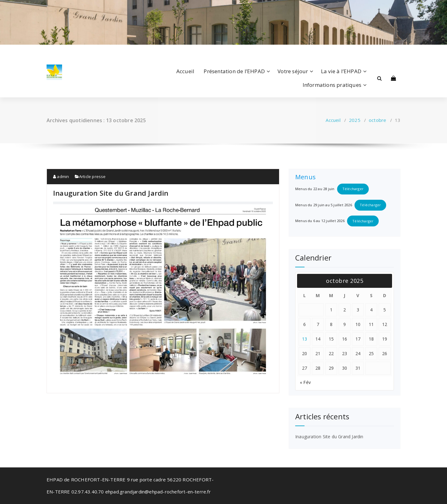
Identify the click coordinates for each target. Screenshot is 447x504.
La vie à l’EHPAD (341, 71)
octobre (377, 120)
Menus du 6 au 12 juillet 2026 (320, 221)
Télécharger (353, 189)
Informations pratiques (332, 85)
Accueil (185, 71)
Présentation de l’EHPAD (234, 71)
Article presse (93, 176)
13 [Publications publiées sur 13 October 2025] (305, 339)
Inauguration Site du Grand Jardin (111, 193)
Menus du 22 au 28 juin (315, 189)
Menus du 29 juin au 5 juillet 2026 (324, 205)
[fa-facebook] (48, 51)
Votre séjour (293, 71)
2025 (355, 120)
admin (61, 176)
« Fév (305, 382)
